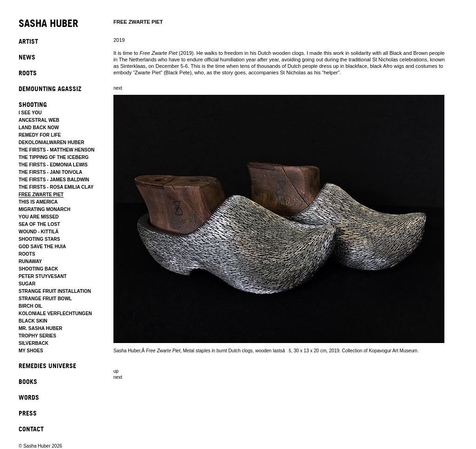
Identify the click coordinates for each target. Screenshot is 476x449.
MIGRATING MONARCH (44, 209)
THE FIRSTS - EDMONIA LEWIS (53, 165)
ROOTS (28, 73)
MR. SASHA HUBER (40, 328)
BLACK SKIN (33, 321)
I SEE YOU (30, 113)
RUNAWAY (30, 261)
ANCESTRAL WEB (39, 120)
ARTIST (28, 41)
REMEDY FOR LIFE (40, 135)
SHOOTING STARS (39, 239)
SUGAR (27, 284)
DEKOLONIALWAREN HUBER (51, 142)
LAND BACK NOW (39, 128)
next (118, 88)
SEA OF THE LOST (39, 224)
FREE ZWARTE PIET (41, 195)
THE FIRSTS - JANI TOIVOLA (50, 172)
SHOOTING (33, 104)
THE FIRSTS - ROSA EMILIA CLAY (56, 187)
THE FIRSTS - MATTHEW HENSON (56, 150)
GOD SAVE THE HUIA (42, 247)
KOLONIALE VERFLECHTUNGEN (55, 314)
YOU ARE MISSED (39, 217)
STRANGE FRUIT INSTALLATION (55, 291)
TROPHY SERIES (37, 336)
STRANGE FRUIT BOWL (45, 299)
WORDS (29, 397)
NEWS (27, 57)
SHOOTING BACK (38, 269)
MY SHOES (31, 351)
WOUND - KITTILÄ (39, 232)
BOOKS (28, 381)
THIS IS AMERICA (38, 202)
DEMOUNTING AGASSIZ (50, 89)
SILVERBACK (33, 343)
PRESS (28, 413)
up (116, 371)
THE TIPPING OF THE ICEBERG (54, 157)
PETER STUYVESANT (43, 276)
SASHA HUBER (48, 24)
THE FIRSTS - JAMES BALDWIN (54, 180)
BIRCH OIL (30, 306)
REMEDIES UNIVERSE (47, 366)
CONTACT (31, 429)
